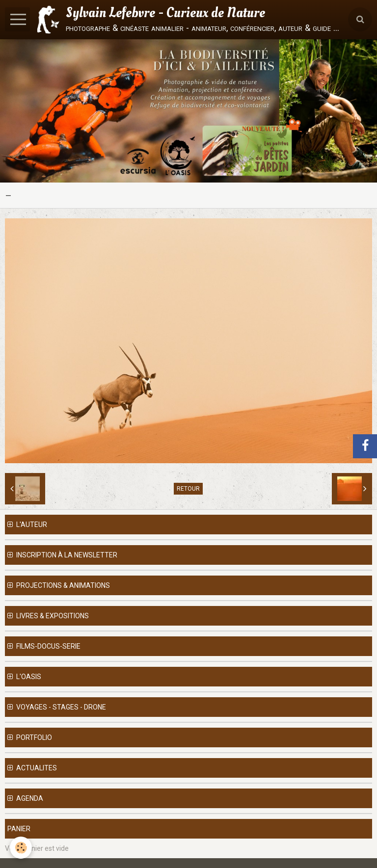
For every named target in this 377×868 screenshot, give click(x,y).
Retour (188, 489)
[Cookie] (21, 848)
